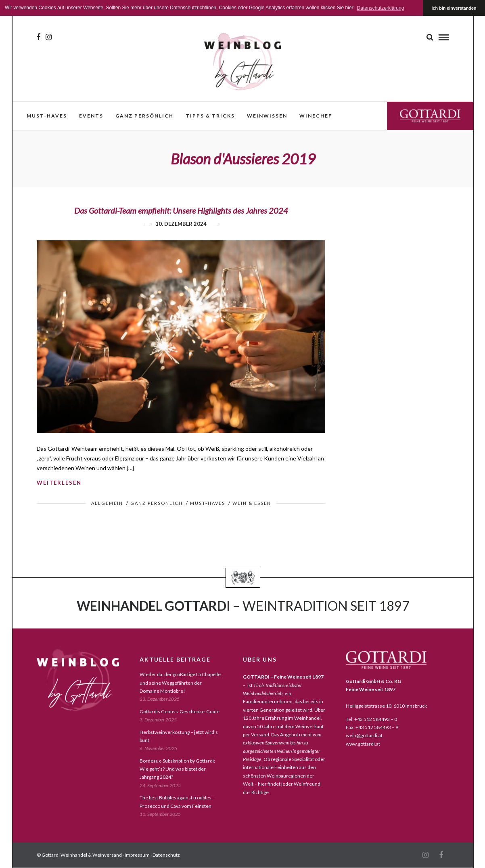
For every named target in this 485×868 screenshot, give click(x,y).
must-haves (47, 116)
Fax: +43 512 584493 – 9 (372, 727)
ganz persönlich (144, 116)
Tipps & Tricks (210, 116)
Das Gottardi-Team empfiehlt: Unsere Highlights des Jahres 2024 (181, 210)
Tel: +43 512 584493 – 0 (371, 719)
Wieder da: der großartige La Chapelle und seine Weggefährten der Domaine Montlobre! (180, 683)
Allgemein (107, 503)
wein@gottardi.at (364, 735)
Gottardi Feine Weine (430, 116)
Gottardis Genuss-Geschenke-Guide (180, 711)
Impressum (137, 855)
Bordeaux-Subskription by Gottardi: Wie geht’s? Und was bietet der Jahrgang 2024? (177, 769)
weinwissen (267, 116)
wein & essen (252, 503)
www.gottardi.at (363, 744)
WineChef (316, 116)
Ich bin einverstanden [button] (454, 8)
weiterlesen (59, 483)
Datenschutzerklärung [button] (381, 8)
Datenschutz (166, 855)
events (91, 116)
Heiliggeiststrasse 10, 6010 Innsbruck (386, 706)
